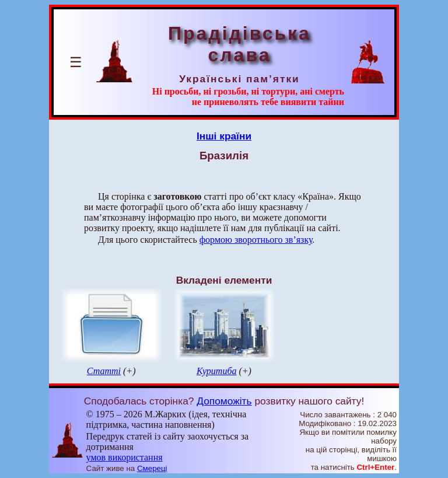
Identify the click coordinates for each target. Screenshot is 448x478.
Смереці (152, 468)
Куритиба (216, 371)
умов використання (125, 457)
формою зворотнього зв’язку (256, 240)
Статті (104, 371)
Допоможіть (224, 401)
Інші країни (224, 136)
